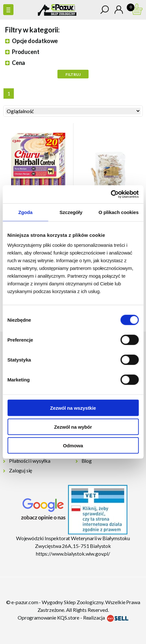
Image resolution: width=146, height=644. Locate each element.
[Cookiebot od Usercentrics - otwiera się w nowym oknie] (111, 194)
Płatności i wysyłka (30, 461)
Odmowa (73, 446)
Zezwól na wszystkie (73, 408)
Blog (87, 461)
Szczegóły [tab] (71, 212)
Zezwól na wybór (73, 427)
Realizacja (106, 617)
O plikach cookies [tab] (119, 212)
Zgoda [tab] (25, 212)
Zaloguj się (21, 470)
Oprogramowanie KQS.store (48, 617)
